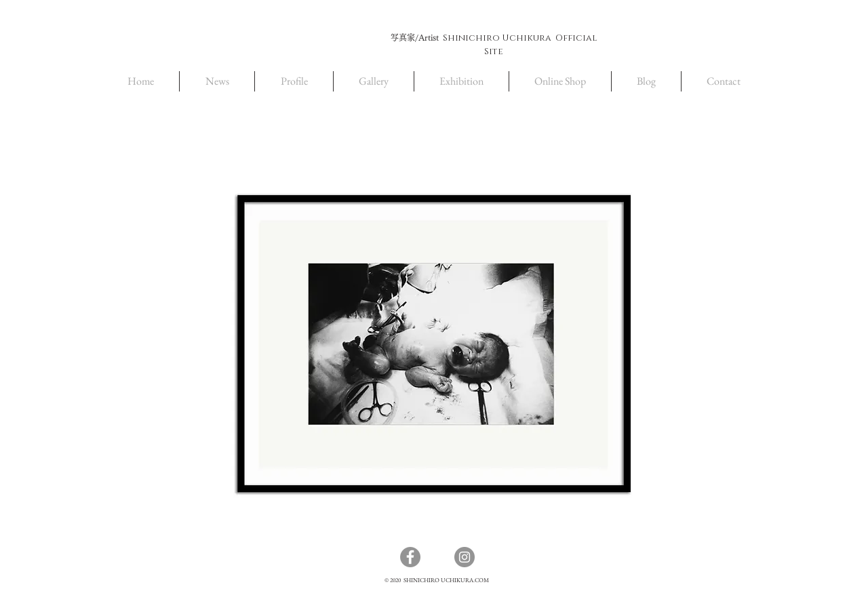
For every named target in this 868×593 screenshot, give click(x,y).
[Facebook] (410, 557)
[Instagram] (465, 557)
